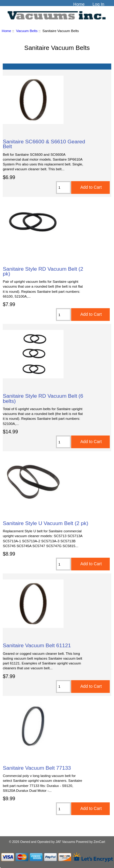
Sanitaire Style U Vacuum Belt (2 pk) (45, 523)
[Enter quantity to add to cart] (63, 188)
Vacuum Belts (27, 31)
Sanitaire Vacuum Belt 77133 (37, 768)
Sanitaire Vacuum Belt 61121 (37, 645)
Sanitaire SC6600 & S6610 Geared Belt (44, 144)
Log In (98, 4)
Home (79, 4)
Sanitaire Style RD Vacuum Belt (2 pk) (43, 271)
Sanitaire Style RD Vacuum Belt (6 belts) (43, 398)
